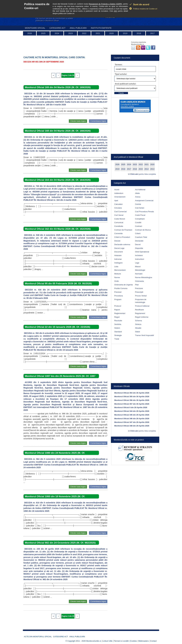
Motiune (118, 274)
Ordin (117, 281)
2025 (43, 33)
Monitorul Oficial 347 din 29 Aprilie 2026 (132, 422)
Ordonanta (139, 281)
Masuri (138, 266)
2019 (125, 33)
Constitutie (119, 226)
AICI (116, 11)
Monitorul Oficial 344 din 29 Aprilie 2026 (132, 411)
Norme (117, 277)
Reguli (117, 317)
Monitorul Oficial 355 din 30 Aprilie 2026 (132, 397)
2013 (152, 169)
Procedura (119, 296)
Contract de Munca (143, 230)
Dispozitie (139, 248)
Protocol (118, 306)
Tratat (117, 339)
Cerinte (138, 204)
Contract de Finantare (123, 230)
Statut (137, 332)
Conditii (138, 222)
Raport (117, 310)
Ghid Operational (142, 252)
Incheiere (139, 255)
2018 (139, 33)
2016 (135, 169)
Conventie (119, 233)
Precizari (118, 292)
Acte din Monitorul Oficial (38, 637)
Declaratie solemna (122, 244)
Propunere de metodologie (141, 301)
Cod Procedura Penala (144, 212)
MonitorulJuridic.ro (94, 641)
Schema (138, 321)
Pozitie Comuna (121, 288)
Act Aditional (140, 190)
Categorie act (58, 28)
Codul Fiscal (140, 215)
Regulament (140, 313)
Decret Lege (119, 248)
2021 (98, 33)
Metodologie (140, 270)
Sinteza (138, 324)
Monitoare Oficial (35, 28)
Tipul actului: (121, 74)
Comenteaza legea (98, 121)
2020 (111, 33)
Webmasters (144, 641)
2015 (141, 169)
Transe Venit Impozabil (144, 335)
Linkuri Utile (108, 641)
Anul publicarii (78, 28)
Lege (137, 263)
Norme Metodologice (144, 277)
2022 (84, 33)
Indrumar (118, 259)
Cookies (134, 641)
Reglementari (120, 313)
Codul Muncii (120, 219)
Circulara (118, 208)
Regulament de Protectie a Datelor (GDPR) (106, 4)
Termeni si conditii (121, 641)
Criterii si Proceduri (122, 237)
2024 (57, 33)
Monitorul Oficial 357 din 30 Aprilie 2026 (132, 404)
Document (119, 252)
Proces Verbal (141, 296)
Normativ (139, 274)
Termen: (119, 65)
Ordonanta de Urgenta (123, 285)
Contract (139, 226)
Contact (153, 641)
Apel (116, 200)
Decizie (117, 241)
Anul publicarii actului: (125, 84)
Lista (116, 266)
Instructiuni (140, 259)
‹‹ (53, 75)
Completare (140, 219)
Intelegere (118, 263)
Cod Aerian (140, 208)
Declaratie (139, 241)
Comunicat (119, 222)
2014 (147, 169)
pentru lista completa (143, 174)
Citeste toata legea (78, 121)
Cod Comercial (120, 212)
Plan (137, 285)
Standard (118, 332)
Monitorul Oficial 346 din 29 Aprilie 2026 (132, 419)
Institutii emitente (101, 28)
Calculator (119, 204)
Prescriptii (139, 292)
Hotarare (118, 255)
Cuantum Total (141, 237)
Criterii (138, 233)
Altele (137, 193)
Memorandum (120, 270)
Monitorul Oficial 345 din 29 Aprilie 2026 (132, 415)
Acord (117, 190)
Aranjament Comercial (144, 200)
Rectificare (139, 310)
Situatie (138, 328)
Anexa (138, 197)
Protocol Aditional (142, 306)
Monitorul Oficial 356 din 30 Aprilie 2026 (132, 400)
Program (118, 299)
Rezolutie (118, 321)
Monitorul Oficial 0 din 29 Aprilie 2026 (131, 407)
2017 (152, 33)
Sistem (117, 328)
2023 (70, 33)
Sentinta (118, 324)
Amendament (120, 197)
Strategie (118, 335)
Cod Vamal (119, 215)
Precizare (139, 288)
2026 (30, 33)
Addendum (119, 193)
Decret (138, 244)
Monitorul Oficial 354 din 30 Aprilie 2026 (132, 393)
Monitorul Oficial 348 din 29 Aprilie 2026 (132, 426)
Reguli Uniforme (142, 317)
